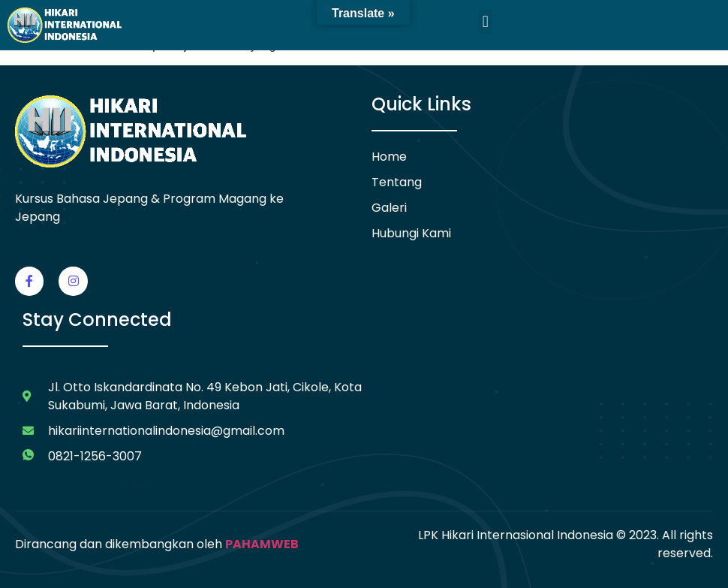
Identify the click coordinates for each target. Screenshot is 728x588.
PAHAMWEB (262, 544)
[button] (485, 21)
